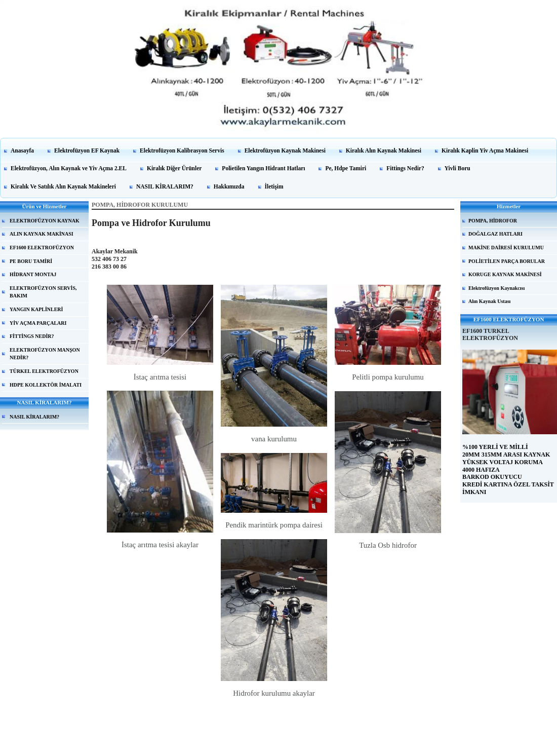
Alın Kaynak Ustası (489, 301)
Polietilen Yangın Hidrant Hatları (263, 168)
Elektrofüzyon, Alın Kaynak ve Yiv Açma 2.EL (69, 168)
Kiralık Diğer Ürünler (174, 168)
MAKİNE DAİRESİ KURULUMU (506, 248)
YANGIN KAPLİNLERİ (36, 309)
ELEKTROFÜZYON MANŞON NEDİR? (45, 354)
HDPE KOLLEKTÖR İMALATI (46, 385)
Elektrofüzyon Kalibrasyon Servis (182, 150)
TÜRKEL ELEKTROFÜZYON (44, 371)
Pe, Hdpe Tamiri (346, 168)
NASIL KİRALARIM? (165, 186)
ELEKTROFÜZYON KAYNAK (45, 221)
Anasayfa (22, 150)
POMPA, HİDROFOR (493, 221)
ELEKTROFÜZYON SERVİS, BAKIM (43, 292)
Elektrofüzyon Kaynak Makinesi (285, 150)
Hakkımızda (229, 186)
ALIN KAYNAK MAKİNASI (42, 234)
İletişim (274, 186)
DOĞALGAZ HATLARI (495, 234)
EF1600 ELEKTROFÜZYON (42, 248)
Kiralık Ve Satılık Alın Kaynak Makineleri (63, 186)
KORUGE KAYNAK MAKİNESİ (505, 274)
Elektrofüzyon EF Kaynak (87, 150)
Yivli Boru (457, 168)
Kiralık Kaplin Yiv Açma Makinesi (485, 150)
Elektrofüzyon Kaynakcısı (496, 288)
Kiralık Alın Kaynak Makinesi (384, 150)
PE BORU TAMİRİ (31, 261)
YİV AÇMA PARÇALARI (38, 323)
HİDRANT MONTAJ (33, 274)
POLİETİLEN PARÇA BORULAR (507, 261)
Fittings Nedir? (405, 168)
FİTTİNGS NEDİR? (32, 336)
